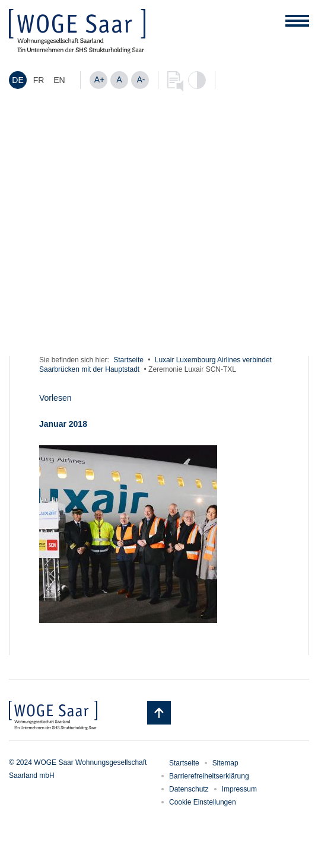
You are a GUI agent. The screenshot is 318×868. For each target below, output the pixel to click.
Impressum (239, 789)
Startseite (128, 360)
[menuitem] (18, 80)
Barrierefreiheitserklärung (209, 776)
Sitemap (225, 763)
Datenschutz (189, 789)
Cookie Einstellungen (203, 802)
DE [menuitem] (18, 81)
